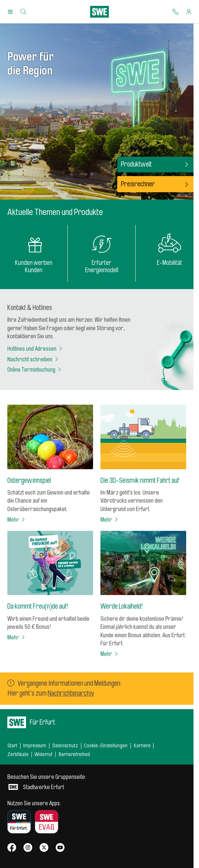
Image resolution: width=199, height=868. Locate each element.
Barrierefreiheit (74, 754)
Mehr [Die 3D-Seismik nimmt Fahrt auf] (110, 520)
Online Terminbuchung (35, 370)
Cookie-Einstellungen (106, 746)
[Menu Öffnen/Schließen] (10, 12)
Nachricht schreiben (33, 360)
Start (12, 746)
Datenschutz (65, 746)
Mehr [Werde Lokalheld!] (110, 654)
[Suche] (23, 12)
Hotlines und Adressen (35, 349)
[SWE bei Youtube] (60, 848)
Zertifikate (18, 754)
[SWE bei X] (44, 848)
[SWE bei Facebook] (12, 848)
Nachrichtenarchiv (71, 693)
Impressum (35, 746)
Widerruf (43, 754)
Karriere (142, 746)
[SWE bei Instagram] (28, 848)
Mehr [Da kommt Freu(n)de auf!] (17, 638)
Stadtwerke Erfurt (47, 782)
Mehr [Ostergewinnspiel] (17, 520)
